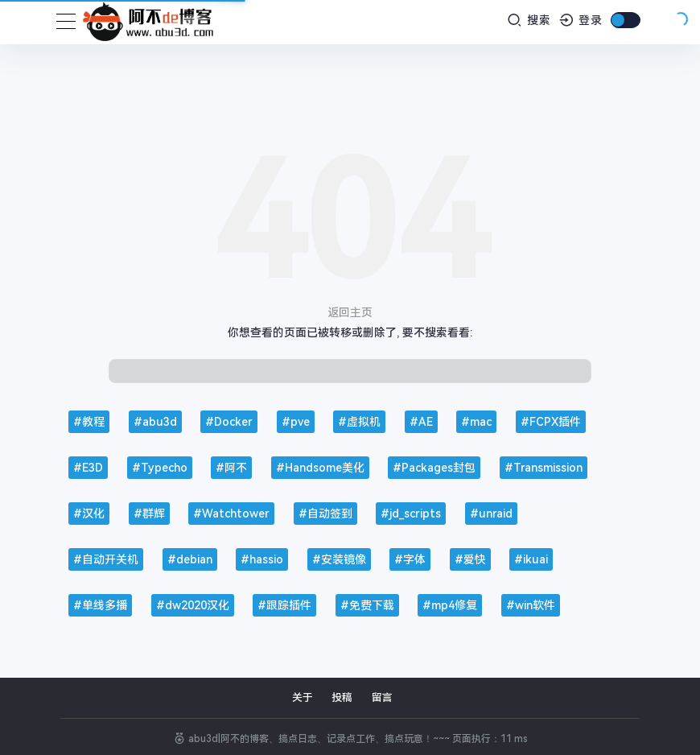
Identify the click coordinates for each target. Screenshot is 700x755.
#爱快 (470, 559)
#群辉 (149, 514)
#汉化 (89, 514)
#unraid (491, 514)
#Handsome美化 (320, 468)
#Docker (229, 422)
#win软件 (531, 605)
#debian (190, 559)
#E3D (88, 468)
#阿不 (231, 468)
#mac (476, 422)
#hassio (262, 559)
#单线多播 (100, 605)
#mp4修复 (450, 605)
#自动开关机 (106, 559)
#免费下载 (367, 605)
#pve (296, 422)
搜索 (529, 20)
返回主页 (350, 312)
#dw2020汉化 (193, 605)
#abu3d (155, 422)
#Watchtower (231, 514)
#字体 (410, 559)
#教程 (89, 422)
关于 (303, 697)
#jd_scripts (411, 514)
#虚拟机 (359, 422)
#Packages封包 (434, 468)
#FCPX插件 (551, 422)
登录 (581, 20)
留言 (382, 697)
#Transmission (544, 468)
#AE (421, 422)
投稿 (342, 697)
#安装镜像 (339, 559)
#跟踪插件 (284, 605)
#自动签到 (325, 514)
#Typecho (160, 468)
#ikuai (531, 559)
